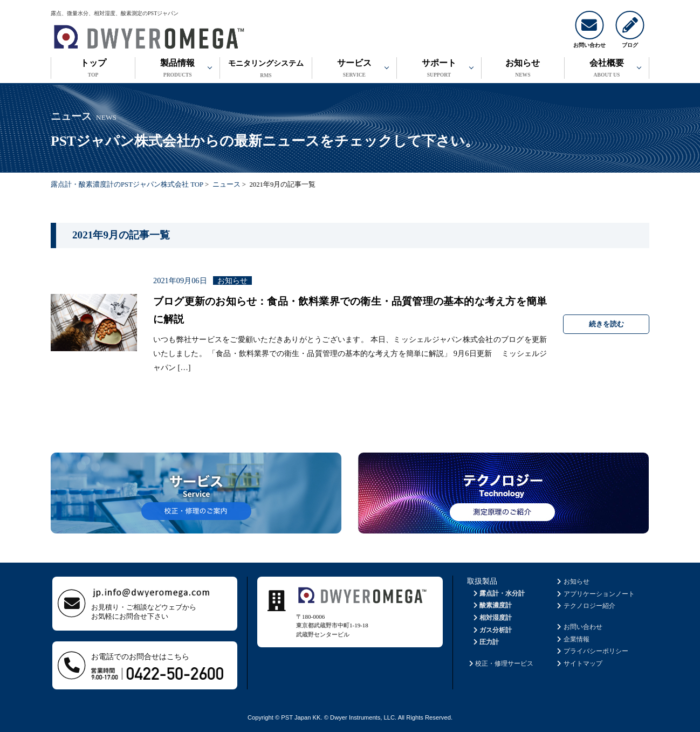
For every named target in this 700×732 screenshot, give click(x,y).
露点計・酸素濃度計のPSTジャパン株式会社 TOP (127, 184)
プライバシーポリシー (592, 651)
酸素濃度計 (492, 605)
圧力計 (485, 642)
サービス (354, 69)
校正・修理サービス (500, 663)
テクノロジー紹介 (585, 606)
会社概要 (607, 69)
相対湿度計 (492, 618)
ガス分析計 (492, 630)
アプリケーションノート (595, 594)
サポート (439, 69)
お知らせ (523, 69)
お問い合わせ (579, 627)
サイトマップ (579, 663)
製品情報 (177, 69)
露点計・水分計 (498, 593)
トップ (93, 69)
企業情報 (572, 639)
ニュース (227, 184)
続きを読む (606, 324)
